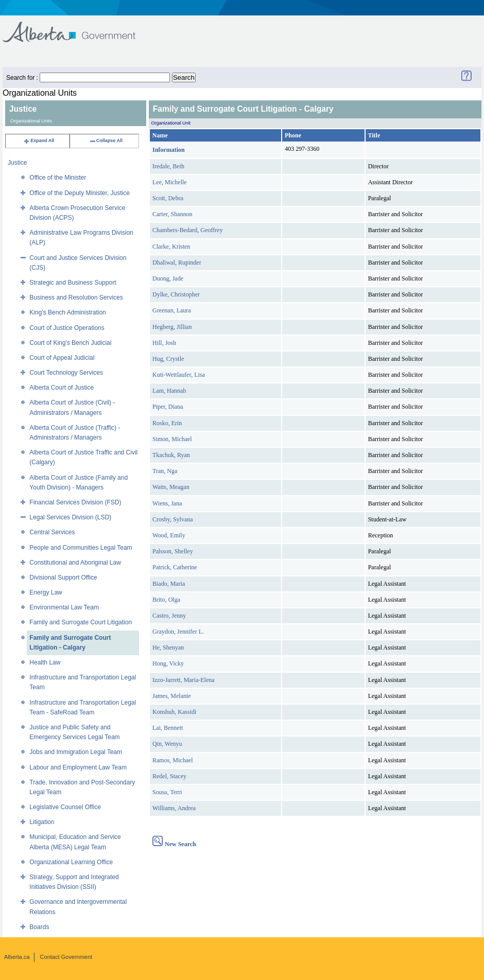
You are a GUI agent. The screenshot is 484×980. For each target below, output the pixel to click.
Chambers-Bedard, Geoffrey (187, 230)
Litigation (42, 822)
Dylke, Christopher (176, 294)
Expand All (39, 141)
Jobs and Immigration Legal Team (76, 752)
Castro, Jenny (169, 616)
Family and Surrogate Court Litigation (81, 622)
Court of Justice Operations (67, 328)
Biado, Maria (169, 584)
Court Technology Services (66, 373)
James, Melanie (172, 696)
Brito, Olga (166, 600)
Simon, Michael (172, 439)
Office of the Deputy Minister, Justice (80, 193)
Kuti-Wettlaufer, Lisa (179, 375)
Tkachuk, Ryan (171, 455)
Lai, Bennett (168, 728)
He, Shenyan (168, 647)
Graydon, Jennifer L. (178, 632)
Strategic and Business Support (73, 283)
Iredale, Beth (168, 166)
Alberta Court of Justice (62, 388)
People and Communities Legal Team (81, 548)
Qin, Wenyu (167, 744)
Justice (17, 163)
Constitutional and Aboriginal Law (75, 563)
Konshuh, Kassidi (174, 712)
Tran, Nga (165, 471)
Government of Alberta (77, 27)
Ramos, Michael (173, 760)
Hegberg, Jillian (172, 327)
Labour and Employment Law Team (78, 767)
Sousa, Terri (167, 792)
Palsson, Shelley (173, 551)
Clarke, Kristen (171, 247)
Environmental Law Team (64, 607)
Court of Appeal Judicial (62, 358)
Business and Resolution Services (76, 297)
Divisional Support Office (63, 577)
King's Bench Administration (67, 312)
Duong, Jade (168, 278)
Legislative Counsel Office (65, 807)
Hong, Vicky (168, 663)
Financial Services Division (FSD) (75, 502)
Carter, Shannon (172, 214)
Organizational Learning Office (71, 862)
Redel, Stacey (169, 776)
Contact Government (66, 957)
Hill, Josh (164, 343)
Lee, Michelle (170, 182)
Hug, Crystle (168, 359)
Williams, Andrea (174, 808)
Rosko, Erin (167, 423)
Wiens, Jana (167, 503)
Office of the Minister (58, 178)
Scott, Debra (168, 198)
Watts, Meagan (171, 487)
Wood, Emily (169, 535)
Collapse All (106, 141)
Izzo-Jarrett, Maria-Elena (184, 680)
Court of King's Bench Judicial (70, 343)
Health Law (45, 662)
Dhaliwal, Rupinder (177, 262)
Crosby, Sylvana (173, 519)
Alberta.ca (17, 957)
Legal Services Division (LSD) (70, 517)
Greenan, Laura (172, 310)
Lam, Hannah (169, 391)
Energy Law (46, 592)
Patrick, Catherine (175, 567)
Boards (39, 927)
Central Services (52, 532)
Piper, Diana (168, 407)
